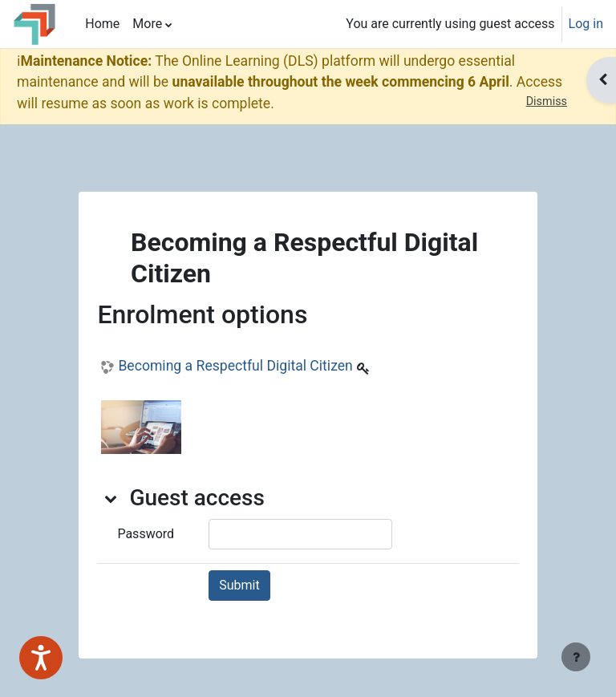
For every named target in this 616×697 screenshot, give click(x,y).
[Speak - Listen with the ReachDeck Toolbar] (41, 658)
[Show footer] (576, 657)
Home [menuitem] (102, 24)
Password (146, 534)
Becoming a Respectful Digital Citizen (235, 366)
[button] (111, 498)
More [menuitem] (147, 24)
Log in (586, 24)
